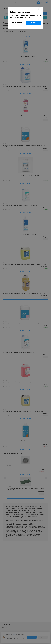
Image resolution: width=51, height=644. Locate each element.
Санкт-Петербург (17, 23)
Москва (34, 23)
